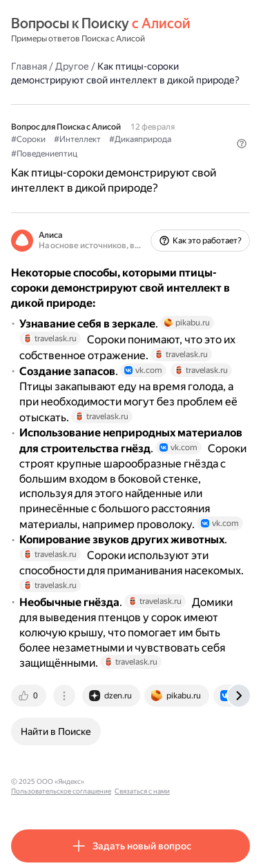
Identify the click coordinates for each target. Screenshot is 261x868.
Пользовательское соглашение (61, 791)
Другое (72, 66)
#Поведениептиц (44, 154)
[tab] (30, 696)
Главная (29, 66)
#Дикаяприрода (140, 139)
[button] (242, 143)
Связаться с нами (142, 791)
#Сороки (28, 139)
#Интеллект (77, 139)
